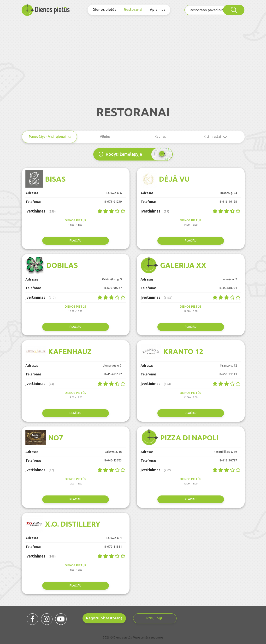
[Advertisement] (133, 53)
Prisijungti (155, 618)
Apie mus (158, 9)
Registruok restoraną (104, 618)
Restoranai (133, 9)
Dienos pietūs (104, 9)
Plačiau (75, 240)
